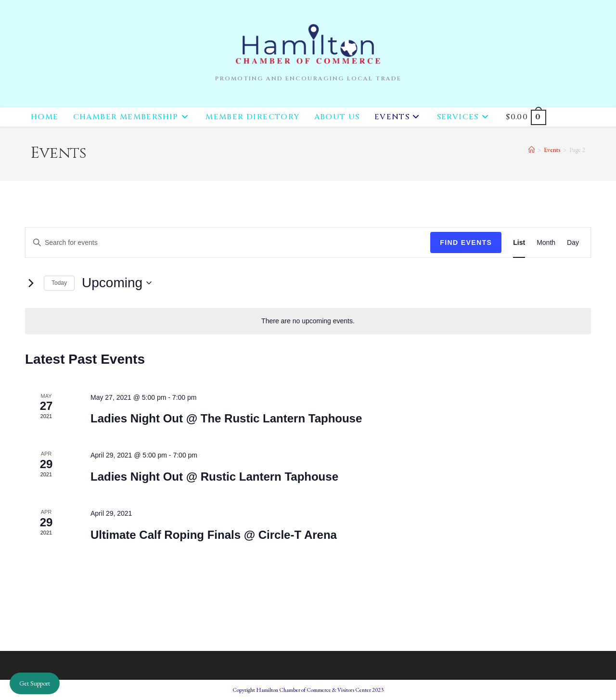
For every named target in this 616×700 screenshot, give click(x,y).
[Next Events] (31, 283)
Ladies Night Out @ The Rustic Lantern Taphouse (226, 418)
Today (59, 283)
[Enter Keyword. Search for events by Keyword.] (228, 243)
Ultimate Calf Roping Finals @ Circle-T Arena (214, 535)
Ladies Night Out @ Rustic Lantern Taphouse (214, 477)
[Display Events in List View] (519, 243)
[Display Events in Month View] (546, 243)
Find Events (466, 242)
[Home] (532, 150)
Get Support (35, 683)
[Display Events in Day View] (573, 243)
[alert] (308, 321)
